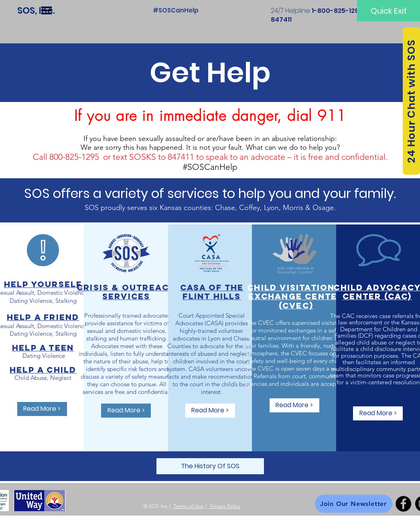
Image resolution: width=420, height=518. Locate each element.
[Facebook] (403, 504)
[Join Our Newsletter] (354, 504)
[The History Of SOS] (210, 466)
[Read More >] (42, 409)
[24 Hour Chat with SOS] (411, 101)
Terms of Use (189, 506)
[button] (47, 10)
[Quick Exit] (389, 11)
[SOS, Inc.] (36, 11)
